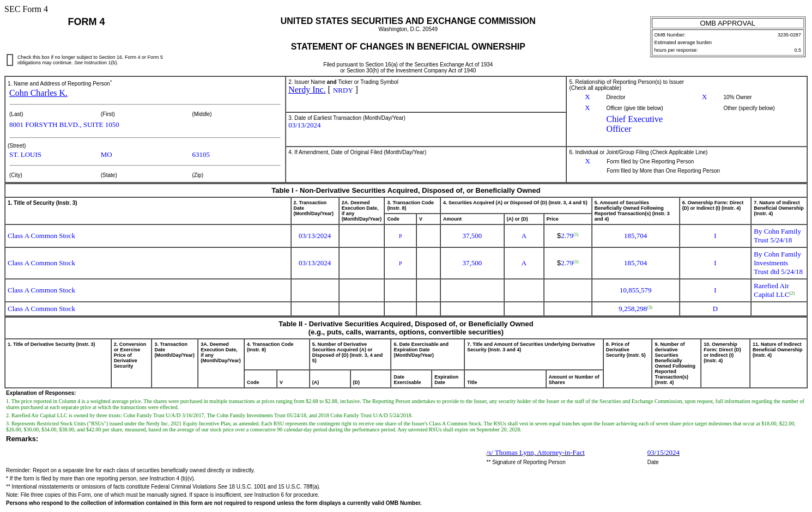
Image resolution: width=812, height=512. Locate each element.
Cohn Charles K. (38, 93)
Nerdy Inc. (307, 90)
